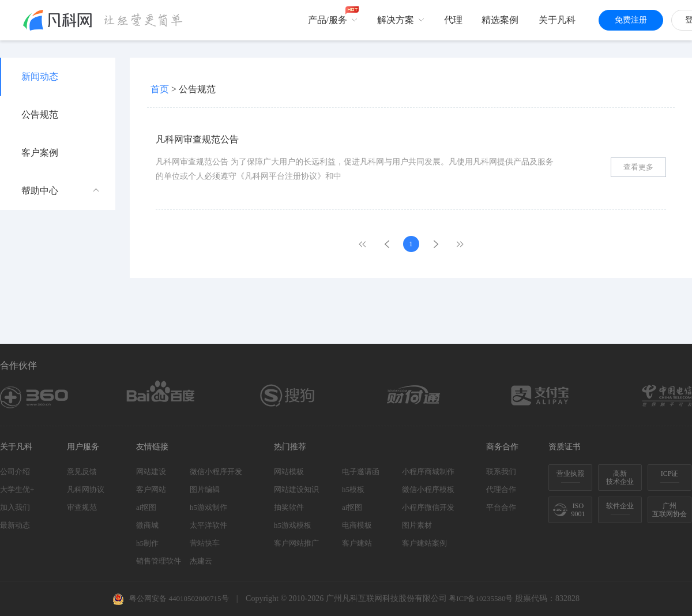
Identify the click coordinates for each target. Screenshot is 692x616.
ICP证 (670, 474)
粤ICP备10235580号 (481, 598)
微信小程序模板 (428, 489)
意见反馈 (82, 472)
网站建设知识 (296, 489)
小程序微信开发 (428, 507)
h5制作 (147, 543)
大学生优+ (17, 489)
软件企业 (620, 506)
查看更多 (638, 167)
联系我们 (501, 472)
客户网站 (151, 489)
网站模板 (289, 472)
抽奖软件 (289, 507)
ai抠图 (146, 507)
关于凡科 (557, 20)
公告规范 (40, 114)
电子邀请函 (361, 472)
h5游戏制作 (208, 507)
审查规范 (82, 507)
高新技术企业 (620, 478)
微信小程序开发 (216, 472)
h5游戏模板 (293, 525)
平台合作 (501, 507)
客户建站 (357, 543)
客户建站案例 (424, 543)
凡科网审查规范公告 (197, 139)
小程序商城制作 (428, 472)
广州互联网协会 (670, 510)
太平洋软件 (208, 525)
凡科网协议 (86, 489)
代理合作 (501, 489)
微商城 (147, 525)
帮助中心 (60, 191)
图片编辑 (205, 489)
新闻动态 (40, 76)
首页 (160, 89)
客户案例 (40, 153)
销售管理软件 (159, 561)
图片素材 (417, 525)
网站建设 (151, 472)
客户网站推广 (296, 543)
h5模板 (353, 489)
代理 (453, 20)
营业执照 (570, 474)
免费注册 (631, 20)
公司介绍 (15, 472)
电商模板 (357, 525)
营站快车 (205, 543)
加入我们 (15, 507)
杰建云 (201, 561)
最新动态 (15, 525)
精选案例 (500, 20)
